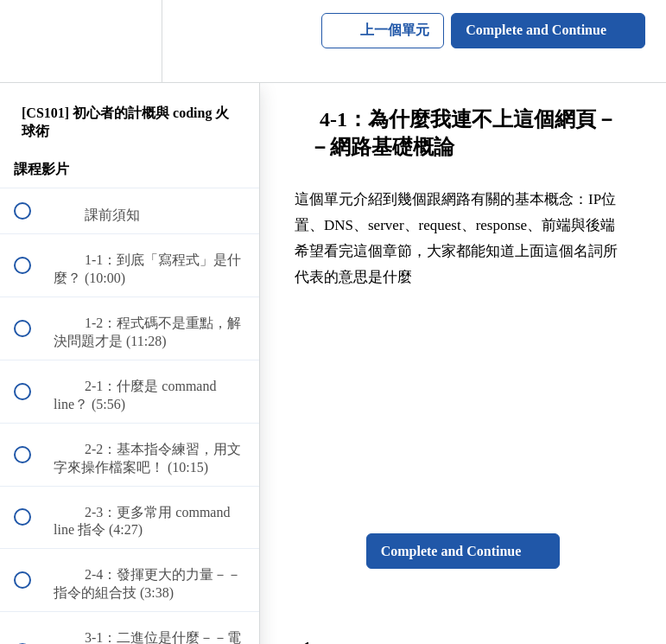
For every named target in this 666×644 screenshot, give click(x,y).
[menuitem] (130, 41)
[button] (32, 41)
